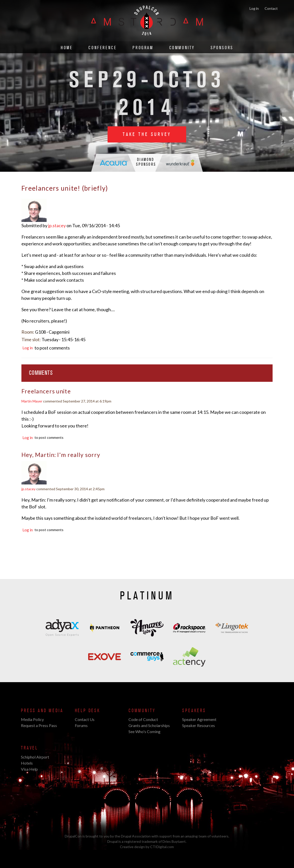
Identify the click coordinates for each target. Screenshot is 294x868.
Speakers (194, 711)
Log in (254, 8)
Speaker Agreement (199, 719)
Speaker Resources (199, 725)
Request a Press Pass (39, 725)
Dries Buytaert (174, 841)
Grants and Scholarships (149, 725)
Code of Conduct (143, 719)
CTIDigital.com (162, 847)
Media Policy (32, 719)
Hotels (27, 763)
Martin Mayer (32, 401)
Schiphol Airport (35, 757)
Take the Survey (147, 134)
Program (143, 48)
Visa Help (29, 769)
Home (67, 48)
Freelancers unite (46, 391)
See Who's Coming (144, 731)
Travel (29, 748)
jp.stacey (57, 225)
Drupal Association (136, 836)
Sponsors (222, 48)
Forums (81, 725)
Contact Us (85, 719)
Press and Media (42, 711)
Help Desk (88, 711)
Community (182, 48)
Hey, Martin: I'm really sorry (61, 455)
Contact (271, 8)
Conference (103, 48)
